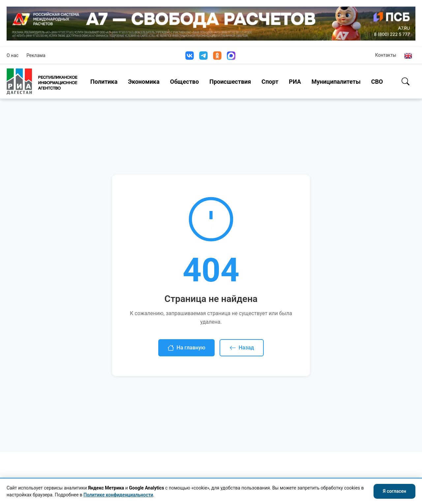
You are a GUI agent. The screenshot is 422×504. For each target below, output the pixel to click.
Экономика (144, 82)
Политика (104, 82)
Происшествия (230, 82)
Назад (242, 348)
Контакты (386, 55)
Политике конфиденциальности (118, 495)
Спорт (270, 82)
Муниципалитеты (336, 82)
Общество (184, 82)
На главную (186, 348)
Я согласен (394, 491)
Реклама (36, 55)
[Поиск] (406, 81)
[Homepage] (42, 81)
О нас (13, 55)
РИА (295, 82)
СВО (377, 82)
